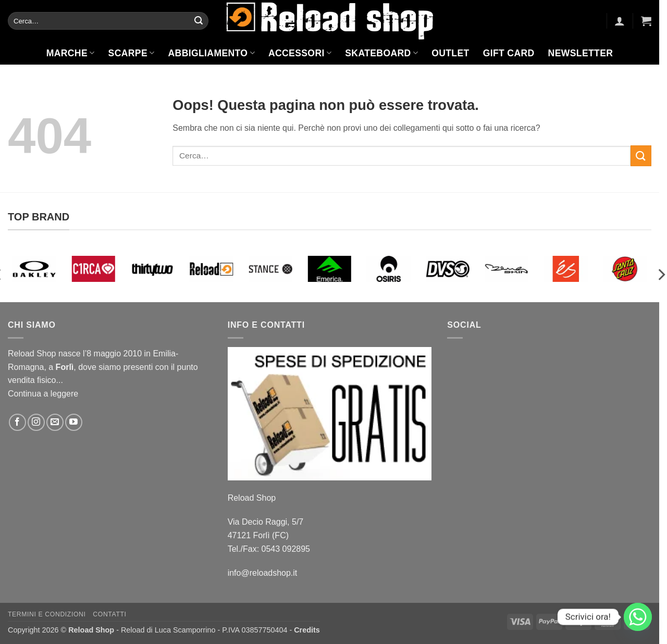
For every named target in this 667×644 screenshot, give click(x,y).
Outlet (450, 53)
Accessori (300, 53)
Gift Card (509, 53)
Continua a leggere (43, 394)
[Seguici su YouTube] (74, 422)
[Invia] (199, 21)
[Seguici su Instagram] (36, 422)
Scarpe (132, 53)
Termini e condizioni (47, 614)
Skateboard (381, 53)
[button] (620, 21)
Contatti (109, 614)
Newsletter (581, 53)
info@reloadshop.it (263, 573)
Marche (71, 53)
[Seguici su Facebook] (17, 422)
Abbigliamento (212, 53)
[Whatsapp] (638, 617)
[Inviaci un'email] (55, 422)
